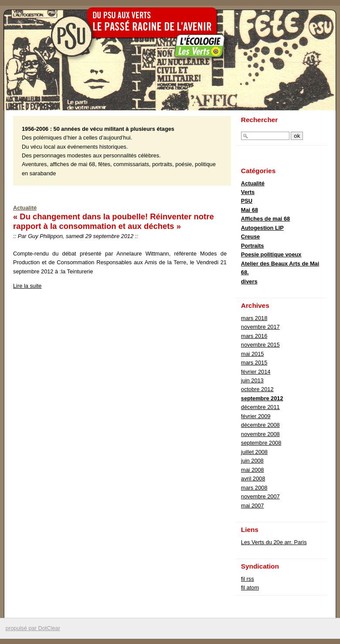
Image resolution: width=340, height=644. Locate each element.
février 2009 (256, 416)
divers (249, 281)
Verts (248, 192)
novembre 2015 (260, 345)
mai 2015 (253, 354)
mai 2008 (253, 470)
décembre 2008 (260, 425)
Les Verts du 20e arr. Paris (274, 542)
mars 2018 (254, 318)
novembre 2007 (260, 496)
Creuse (250, 237)
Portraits (253, 246)
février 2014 (256, 372)
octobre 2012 (257, 389)
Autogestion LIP (262, 228)
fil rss (248, 579)
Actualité (25, 208)
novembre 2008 (260, 434)
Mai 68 (250, 210)
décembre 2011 (260, 407)
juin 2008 (252, 461)
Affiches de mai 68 (265, 219)
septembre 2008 (261, 443)
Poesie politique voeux (271, 254)
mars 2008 (254, 488)
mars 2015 (254, 363)
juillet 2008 (254, 452)
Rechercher (260, 120)
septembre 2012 (262, 398)
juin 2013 (252, 380)
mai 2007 (253, 506)
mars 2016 (254, 336)
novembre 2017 (260, 327)
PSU (247, 201)
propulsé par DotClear (33, 628)
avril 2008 (253, 479)
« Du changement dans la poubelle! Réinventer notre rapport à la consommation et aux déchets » (114, 221)
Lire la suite (27, 286)
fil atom (250, 588)
